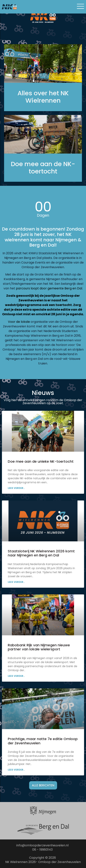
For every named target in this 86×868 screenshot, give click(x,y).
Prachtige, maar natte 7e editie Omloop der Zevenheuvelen (43, 741)
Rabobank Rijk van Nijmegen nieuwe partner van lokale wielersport (39, 647)
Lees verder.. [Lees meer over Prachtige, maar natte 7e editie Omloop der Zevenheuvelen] (16, 770)
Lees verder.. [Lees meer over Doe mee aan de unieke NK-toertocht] (16, 488)
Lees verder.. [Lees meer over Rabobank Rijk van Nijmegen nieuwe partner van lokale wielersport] (16, 676)
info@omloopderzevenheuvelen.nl (42, 845)
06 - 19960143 (42, 850)
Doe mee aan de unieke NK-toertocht (41, 461)
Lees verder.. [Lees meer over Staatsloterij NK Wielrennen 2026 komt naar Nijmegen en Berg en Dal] (16, 582)
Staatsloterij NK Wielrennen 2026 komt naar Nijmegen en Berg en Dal (41, 553)
